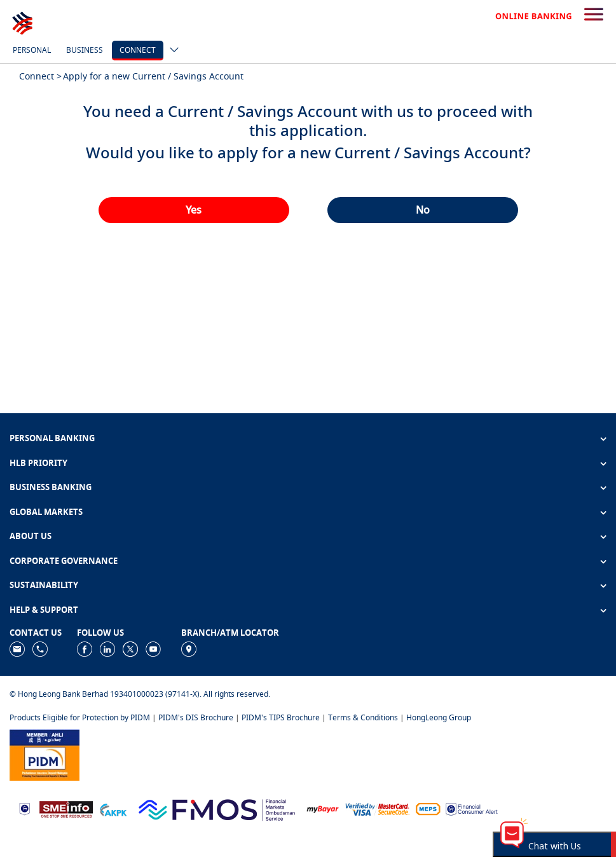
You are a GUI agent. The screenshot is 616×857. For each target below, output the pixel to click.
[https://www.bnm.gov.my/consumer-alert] (472, 808)
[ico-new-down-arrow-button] (171, 51)
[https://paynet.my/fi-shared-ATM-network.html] (428, 808)
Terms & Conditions (363, 717)
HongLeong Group (439, 717)
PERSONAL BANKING (52, 438)
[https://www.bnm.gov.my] (24, 808)
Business (85, 50)
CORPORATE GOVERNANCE (64, 561)
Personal (32, 50)
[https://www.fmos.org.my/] (217, 808)
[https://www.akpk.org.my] (113, 808)
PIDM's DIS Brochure (196, 717)
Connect (138, 50)
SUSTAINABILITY (44, 585)
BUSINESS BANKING (51, 487)
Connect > (40, 76)
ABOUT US (31, 536)
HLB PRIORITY (38, 463)
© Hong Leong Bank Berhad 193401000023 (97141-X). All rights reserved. (140, 694)
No (423, 210)
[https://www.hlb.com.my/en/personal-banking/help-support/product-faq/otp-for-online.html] (378, 808)
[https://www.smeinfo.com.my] (66, 808)
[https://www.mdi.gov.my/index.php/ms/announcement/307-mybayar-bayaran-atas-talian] (323, 808)
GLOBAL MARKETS (46, 512)
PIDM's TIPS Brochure (281, 717)
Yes (194, 210)
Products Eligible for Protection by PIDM (80, 717)
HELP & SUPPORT (44, 610)
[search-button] (594, 15)
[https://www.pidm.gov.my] (44, 754)
